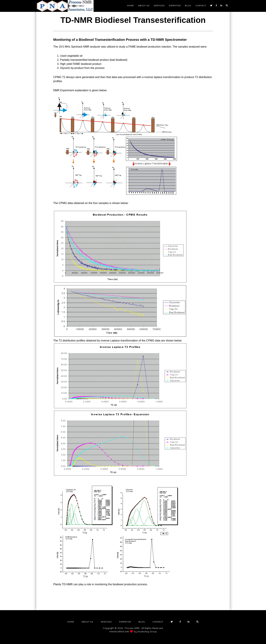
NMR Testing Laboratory (67, 6)
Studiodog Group (147, 631)
